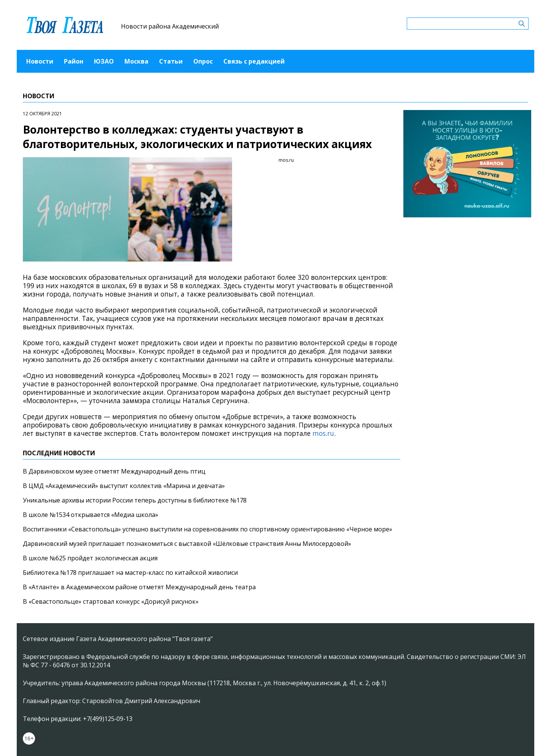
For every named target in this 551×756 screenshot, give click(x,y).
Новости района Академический (170, 26)
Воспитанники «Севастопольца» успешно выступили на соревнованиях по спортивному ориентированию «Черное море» (208, 529)
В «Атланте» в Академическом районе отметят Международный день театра (139, 587)
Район (74, 61)
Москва (136, 61)
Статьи (171, 61)
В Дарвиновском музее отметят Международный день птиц (114, 471)
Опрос (203, 61)
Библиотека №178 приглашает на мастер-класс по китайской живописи (130, 573)
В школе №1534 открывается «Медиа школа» (91, 515)
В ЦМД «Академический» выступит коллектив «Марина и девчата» (124, 486)
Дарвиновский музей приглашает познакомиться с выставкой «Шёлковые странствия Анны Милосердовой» (187, 544)
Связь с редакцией (254, 61)
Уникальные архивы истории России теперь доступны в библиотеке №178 (135, 500)
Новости (40, 61)
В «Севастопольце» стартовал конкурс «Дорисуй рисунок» (111, 601)
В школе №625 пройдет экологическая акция (90, 558)
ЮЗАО (104, 61)
